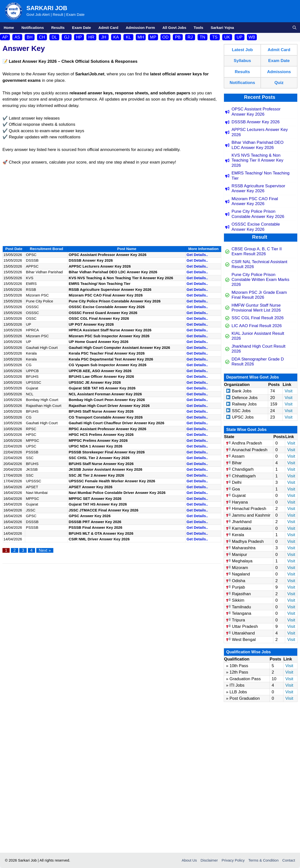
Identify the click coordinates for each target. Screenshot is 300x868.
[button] (294, 28)
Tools (198, 28)
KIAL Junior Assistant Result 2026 (258, 336)
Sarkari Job (47, 8)
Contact (289, 860)
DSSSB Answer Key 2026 (256, 122)
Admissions (279, 72)
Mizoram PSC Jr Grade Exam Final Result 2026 (259, 295)
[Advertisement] (112, 206)
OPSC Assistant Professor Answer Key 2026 (256, 112)
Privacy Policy (233, 860)
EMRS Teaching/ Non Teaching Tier (261, 176)
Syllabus (242, 61)
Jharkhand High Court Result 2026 (259, 349)
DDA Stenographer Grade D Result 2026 (258, 362)
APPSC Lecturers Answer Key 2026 (260, 132)
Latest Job (242, 50)
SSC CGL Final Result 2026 (258, 318)
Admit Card (108, 28)
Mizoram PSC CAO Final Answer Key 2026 (255, 201)
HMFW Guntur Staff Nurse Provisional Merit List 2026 (256, 308)
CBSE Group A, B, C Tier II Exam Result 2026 (257, 251)
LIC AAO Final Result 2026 (257, 326)
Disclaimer (209, 860)
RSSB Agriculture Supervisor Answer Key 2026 (258, 188)
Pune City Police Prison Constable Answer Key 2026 (258, 214)
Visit (289, 391)
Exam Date (82, 28)
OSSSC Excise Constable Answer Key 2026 (256, 227)
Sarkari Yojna (222, 28)
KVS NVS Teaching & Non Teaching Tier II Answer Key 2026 (258, 160)
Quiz (279, 83)
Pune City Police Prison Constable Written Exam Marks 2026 (260, 280)
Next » (45, 550)
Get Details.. (197, 255)
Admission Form (140, 28)
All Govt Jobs (174, 28)
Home (9, 28)
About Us (189, 860)
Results (58, 28)
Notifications (33, 28)
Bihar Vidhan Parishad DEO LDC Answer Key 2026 (258, 145)
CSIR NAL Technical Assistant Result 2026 (260, 264)
